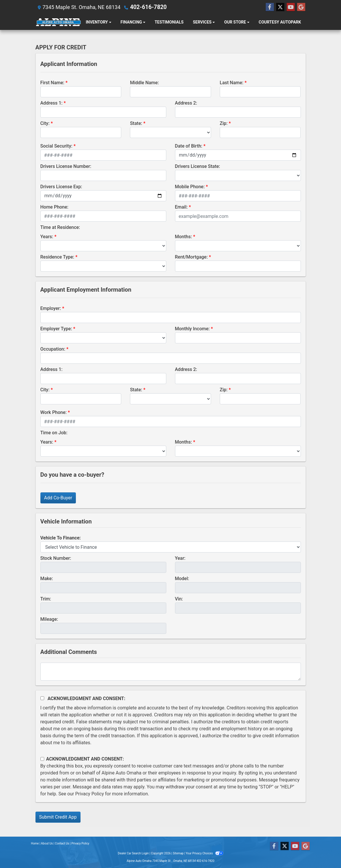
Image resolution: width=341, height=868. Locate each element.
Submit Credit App (58, 817)
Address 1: (51, 103)
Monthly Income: (192, 329)
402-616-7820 (147, 7)
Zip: (224, 123)
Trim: (46, 599)
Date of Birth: (189, 146)
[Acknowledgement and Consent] (42, 698)
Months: (184, 237)
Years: (47, 237)
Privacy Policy (90, 794)
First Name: (52, 83)
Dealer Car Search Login (133, 853)
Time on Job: (54, 433)
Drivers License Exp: (61, 187)
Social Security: (57, 146)
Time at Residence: (60, 227)
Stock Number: (56, 558)
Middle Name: (144, 83)
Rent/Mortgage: (191, 257)
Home (35, 843)
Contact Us (62, 843)
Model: (182, 579)
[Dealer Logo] (58, 22)
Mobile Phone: (190, 187)
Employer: (51, 308)
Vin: (179, 599)
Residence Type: (57, 257)
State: (136, 123)
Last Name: (232, 83)
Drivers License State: (198, 166)
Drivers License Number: (66, 166)
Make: (47, 579)
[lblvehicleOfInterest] (171, 547)
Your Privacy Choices (205, 853)
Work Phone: (54, 412)
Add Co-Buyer (58, 498)
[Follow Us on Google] (301, 7)
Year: (180, 558)
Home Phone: (55, 207)
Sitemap (178, 853)
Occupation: (53, 349)
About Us (47, 843)
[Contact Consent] (42, 759)
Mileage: (49, 619)
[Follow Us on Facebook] (270, 7)
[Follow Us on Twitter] (280, 7)
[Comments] (171, 672)
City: (45, 123)
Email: (181, 207)
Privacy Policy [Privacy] (81, 843)
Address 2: (186, 103)
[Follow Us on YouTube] (291, 7)
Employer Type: (56, 329)
